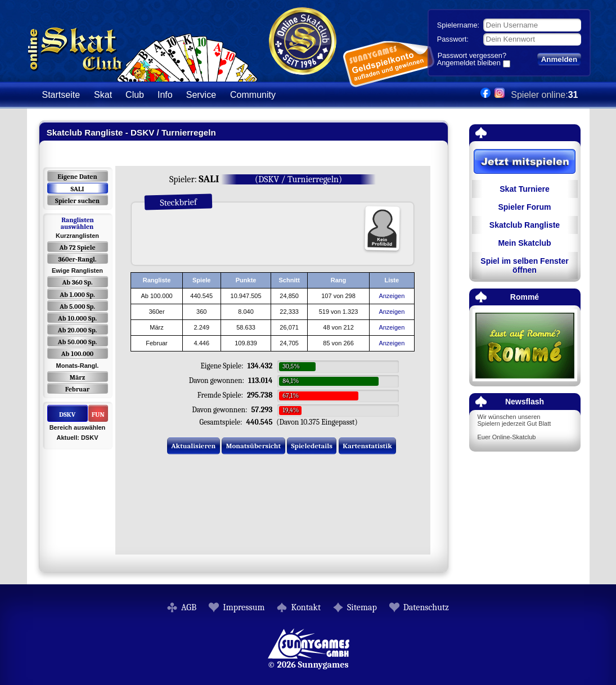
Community (253, 95)
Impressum (244, 607)
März (77, 377)
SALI (77, 189)
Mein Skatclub (524, 243)
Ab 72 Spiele (77, 247)
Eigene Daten (77, 177)
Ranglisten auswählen (77, 223)
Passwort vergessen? (472, 55)
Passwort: (453, 39)
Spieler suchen (77, 201)
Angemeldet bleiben (469, 64)
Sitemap (362, 607)
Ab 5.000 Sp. (77, 307)
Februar (77, 389)
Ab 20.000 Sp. (77, 330)
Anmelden (559, 59)
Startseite (61, 95)
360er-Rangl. (77, 259)
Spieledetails (312, 446)
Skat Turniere (524, 189)
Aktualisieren (193, 446)
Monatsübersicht (254, 446)
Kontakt (306, 607)
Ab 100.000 (77, 354)
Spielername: (458, 25)
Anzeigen (392, 296)
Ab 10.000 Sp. (77, 318)
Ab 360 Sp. (78, 282)
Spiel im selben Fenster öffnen (524, 265)
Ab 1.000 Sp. (77, 295)
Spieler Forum (524, 207)
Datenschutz (426, 607)
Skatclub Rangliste (525, 225)
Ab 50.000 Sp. (78, 342)
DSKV (67, 414)
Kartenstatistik (367, 446)
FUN (98, 414)
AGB (189, 607)
